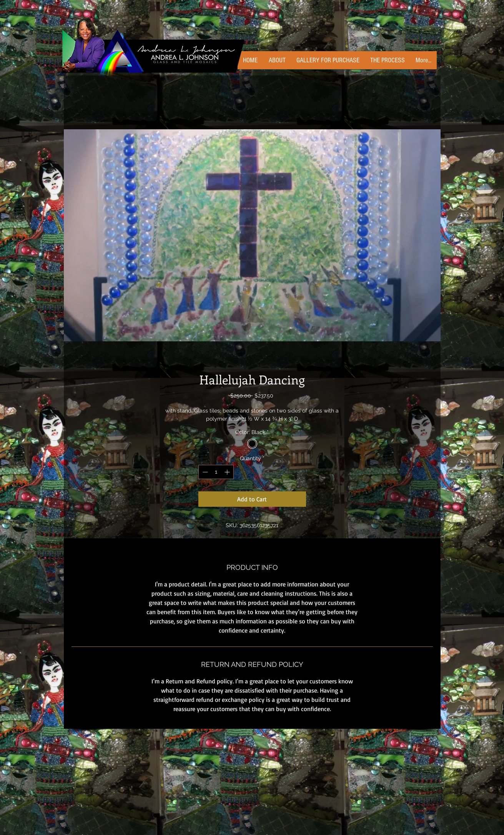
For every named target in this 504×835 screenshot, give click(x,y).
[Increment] (228, 472)
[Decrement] (204, 472)
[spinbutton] (216, 472)
